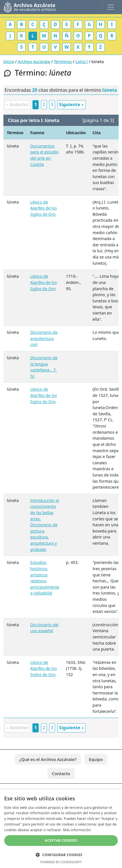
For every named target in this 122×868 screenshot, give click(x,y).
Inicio (9, 62)
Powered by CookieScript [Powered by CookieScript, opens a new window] (61, 862)
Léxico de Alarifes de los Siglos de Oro (43, 208)
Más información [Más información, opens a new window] (77, 830)
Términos (63, 62)
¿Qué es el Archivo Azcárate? (48, 759)
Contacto (61, 773)
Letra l (81, 62)
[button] (61, 855)
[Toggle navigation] (111, 7)
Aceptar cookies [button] (61, 840)
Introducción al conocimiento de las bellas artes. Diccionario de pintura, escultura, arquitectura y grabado (45, 525)
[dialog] (61, 829)
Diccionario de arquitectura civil (44, 338)
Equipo (96, 759)
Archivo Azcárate (34, 62)
